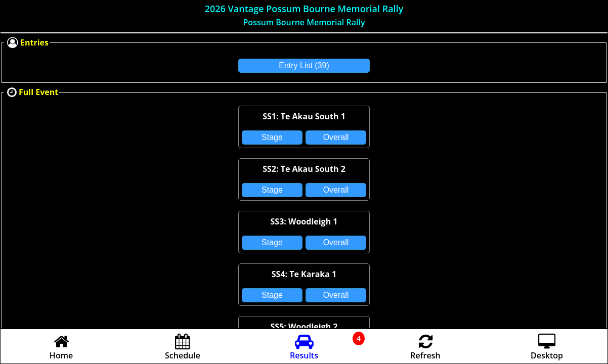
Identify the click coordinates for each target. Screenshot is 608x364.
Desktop (547, 350)
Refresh (425, 350)
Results (304, 350)
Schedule (183, 350)
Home (61, 350)
